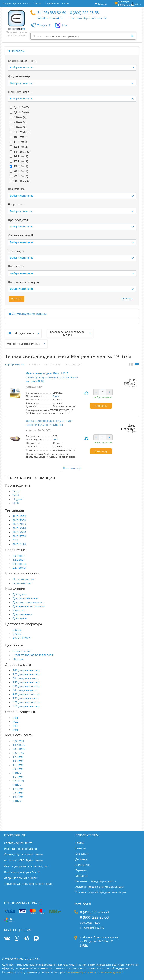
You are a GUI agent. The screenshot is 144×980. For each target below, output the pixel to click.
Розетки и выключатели (21, 849)
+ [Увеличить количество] (109, 392)
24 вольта (19, 564)
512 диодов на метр (26, 706)
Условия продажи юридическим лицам (101, 892)
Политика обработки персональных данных (95, 972)
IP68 (16, 729)
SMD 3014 (19, 528)
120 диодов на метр (26, 674)
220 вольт (20, 568)
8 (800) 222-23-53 (84, 13)
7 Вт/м (17, 801)
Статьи (80, 843)
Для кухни (20, 594)
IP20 (16, 721)
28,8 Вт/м (19, 749)
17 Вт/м (18, 789)
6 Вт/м (17, 773)
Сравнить (87, 393)
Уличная (19, 610)
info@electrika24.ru (50, 18)
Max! (65, 26)
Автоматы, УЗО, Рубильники (24, 860)
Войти (138, 4)
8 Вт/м (17, 785)
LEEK (55, 440)
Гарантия (81, 870)
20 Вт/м (18, 769)
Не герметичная (24, 579)
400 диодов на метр (26, 694)
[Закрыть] (39, 333)
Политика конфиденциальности (96, 881)
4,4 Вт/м (18, 781)
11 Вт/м (18, 765)
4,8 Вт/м (18, 741)
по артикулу (74, 364)
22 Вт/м (18, 793)
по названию (53, 364)
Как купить (82, 854)
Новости (81, 848)
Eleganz (17, 499)
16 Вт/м (18, 777)
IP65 (16, 718)
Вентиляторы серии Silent (22, 872)
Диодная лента (25, 333)
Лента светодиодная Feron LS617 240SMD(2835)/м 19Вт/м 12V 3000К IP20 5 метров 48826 (52, 377)
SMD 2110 (19, 544)
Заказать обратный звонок (88, 18)
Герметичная (22, 583)
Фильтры (16, 51)
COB (16, 540)
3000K (17, 630)
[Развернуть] (10, 333)
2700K (17, 634)
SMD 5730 (19, 536)
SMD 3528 (19, 516)
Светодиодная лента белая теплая (67, 333)
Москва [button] (101, 4)
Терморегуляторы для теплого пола (28, 884)
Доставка (81, 859)
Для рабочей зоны (25, 598)
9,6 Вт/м (18, 753)
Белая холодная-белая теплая (33, 655)
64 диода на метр (25, 690)
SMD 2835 (19, 524)
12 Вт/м (18, 757)
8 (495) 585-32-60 (52, 13)
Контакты (81, 876)
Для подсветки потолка (28, 602)
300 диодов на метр (26, 686)
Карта (84, 945)
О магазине (83, 865)
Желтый (18, 659)
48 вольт (19, 556)
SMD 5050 (19, 520)
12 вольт (19, 560)
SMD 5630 (19, 532)
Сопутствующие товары (27, 314)
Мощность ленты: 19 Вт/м (24, 344)
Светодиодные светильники (24, 854)
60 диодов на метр (25, 678)
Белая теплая (21, 651)
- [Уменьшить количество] (96, 392)
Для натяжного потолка (29, 606)
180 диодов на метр (26, 682)
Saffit (16, 495)
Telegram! (44, 26)
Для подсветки (23, 614)
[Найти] (133, 36)
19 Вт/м (18, 797)
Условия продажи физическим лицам (99, 887)
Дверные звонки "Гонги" (21, 878)
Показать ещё (72, 468)
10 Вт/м (18, 761)
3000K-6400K (21, 638)
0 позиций (127, 3)
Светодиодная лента (18, 843)
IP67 (16, 726)
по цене (34, 364)
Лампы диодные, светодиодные (26, 866)
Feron (56, 396)
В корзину (101, 406)
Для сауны (20, 618)
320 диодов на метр (26, 702)
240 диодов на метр (26, 670)
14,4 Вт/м (19, 745)
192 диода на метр (25, 698)
